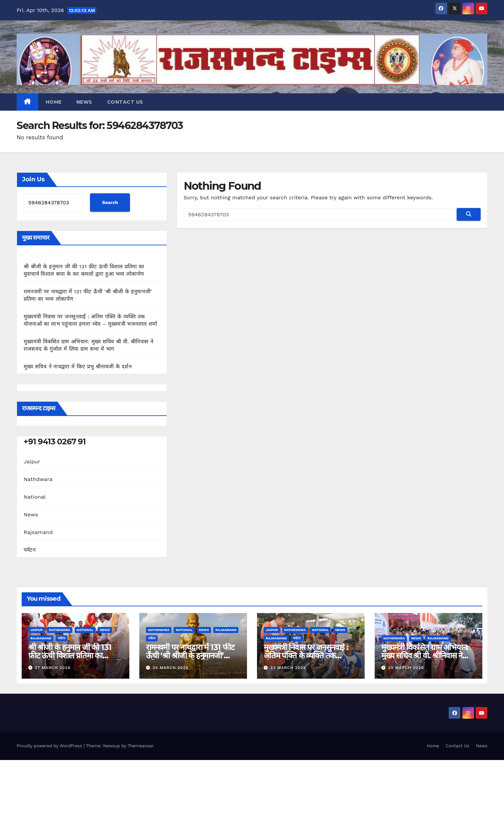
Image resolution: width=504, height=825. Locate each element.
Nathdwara (38, 479)
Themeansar (140, 746)
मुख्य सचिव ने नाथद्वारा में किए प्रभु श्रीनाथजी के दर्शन (78, 366)
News (84, 102)
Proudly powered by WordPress (50, 746)
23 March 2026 (288, 668)
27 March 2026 (53, 668)
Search (110, 202)
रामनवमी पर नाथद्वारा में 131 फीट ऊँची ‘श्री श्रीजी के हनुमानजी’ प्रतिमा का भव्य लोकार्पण (190, 655)
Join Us (33, 179)
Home (54, 102)
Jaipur (32, 461)
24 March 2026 (170, 668)
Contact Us (125, 102)
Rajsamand (38, 532)
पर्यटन (30, 550)
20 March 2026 (406, 668)
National (35, 497)
